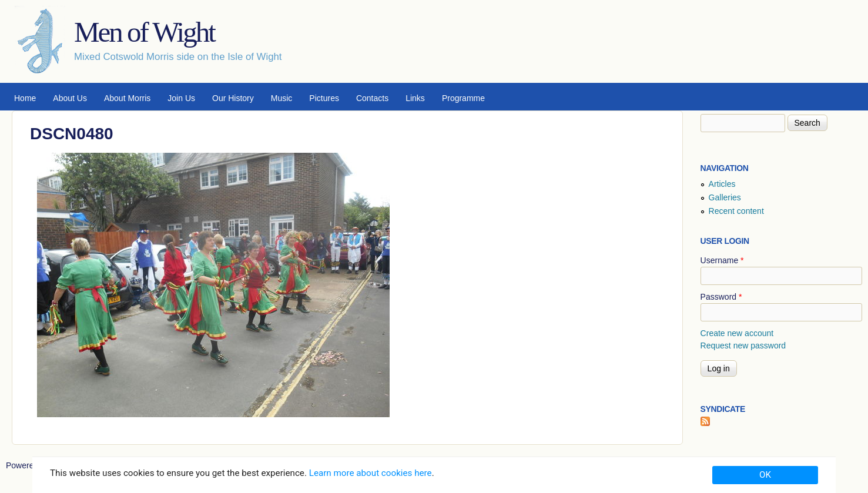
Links (415, 98)
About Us (70, 98)
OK (765, 475)
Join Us (181, 98)
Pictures (324, 98)
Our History (233, 98)
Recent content (736, 211)
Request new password (743, 346)
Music (282, 98)
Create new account (737, 333)
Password (721, 297)
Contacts (372, 98)
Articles (722, 184)
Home (25, 98)
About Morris (127, 98)
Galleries (725, 197)
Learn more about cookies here (371, 473)
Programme (463, 98)
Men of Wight (144, 32)
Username (722, 260)
